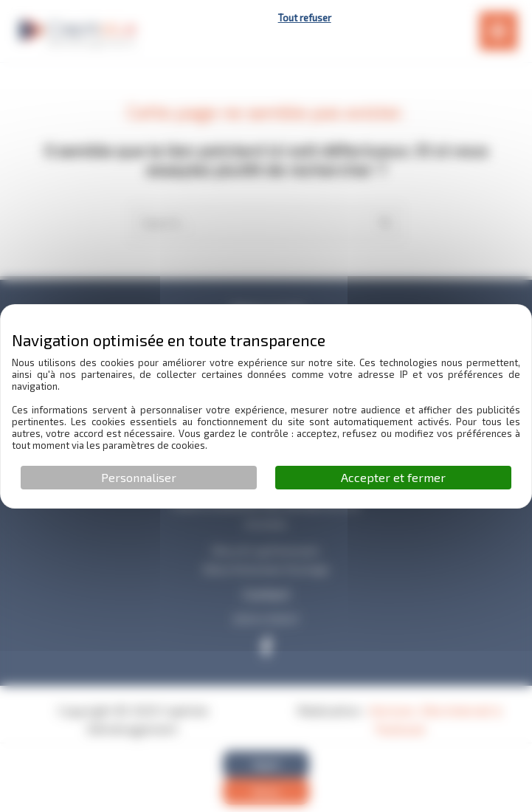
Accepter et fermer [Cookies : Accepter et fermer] (393, 477)
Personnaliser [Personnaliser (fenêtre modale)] (139, 477)
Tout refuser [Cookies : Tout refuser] (305, 18)
